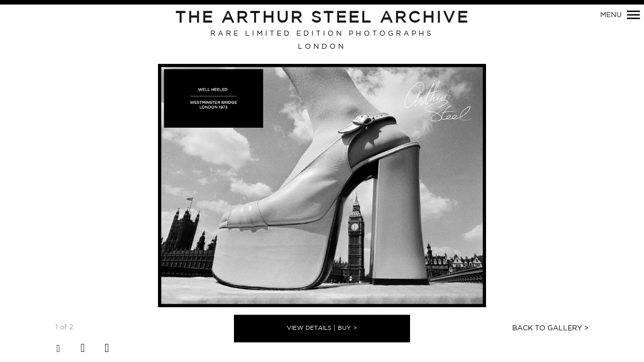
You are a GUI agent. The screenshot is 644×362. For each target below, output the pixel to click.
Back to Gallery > (550, 328)
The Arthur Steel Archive (322, 18)
